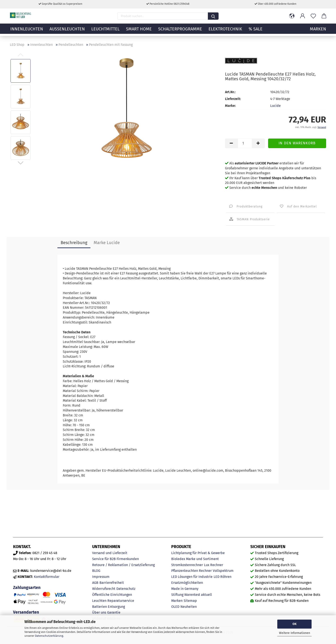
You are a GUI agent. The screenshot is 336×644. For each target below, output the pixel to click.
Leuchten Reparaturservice (113, 601)
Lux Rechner (214, 565)
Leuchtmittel (105, 31)
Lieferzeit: (233, 99)
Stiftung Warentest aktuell (192, 595)
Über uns (99, 612)
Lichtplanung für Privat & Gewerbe (198, 553)
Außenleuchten (67, 31)
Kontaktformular (47, 577)
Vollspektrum (223, 571)
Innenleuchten (27, 31)
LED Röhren (223, 577)
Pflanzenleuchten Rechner (191, 571)
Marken (177, 601)
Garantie (114, 612)
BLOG (96, 571)
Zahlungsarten (27, 588)
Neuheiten (189, 607)
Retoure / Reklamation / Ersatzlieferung (123, 565)
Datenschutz (126, 589)
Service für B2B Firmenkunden (115, 559)
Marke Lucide (107, 243)
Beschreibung (74, 243)
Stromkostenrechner (187, 565)
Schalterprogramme (180, 31)
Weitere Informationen (295, 633)
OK (295, 624)
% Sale (256, 31)
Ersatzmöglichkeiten (187, 583)
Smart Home (139, 31)
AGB (95, 583)
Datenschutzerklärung (49, 636)
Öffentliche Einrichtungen (112, 595)
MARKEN (318, 31)
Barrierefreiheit (112, 583)
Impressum (101, 577)
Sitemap (190, 601)
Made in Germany (185, 589)
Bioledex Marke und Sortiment (195, 559)
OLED (175, 607)
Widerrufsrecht (104, 589)
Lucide (275, 106)
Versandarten (26, 612)
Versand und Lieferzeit (110, 553)
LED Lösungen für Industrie (192, 577)
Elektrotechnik (225, 31)
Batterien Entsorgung (109, 607)
